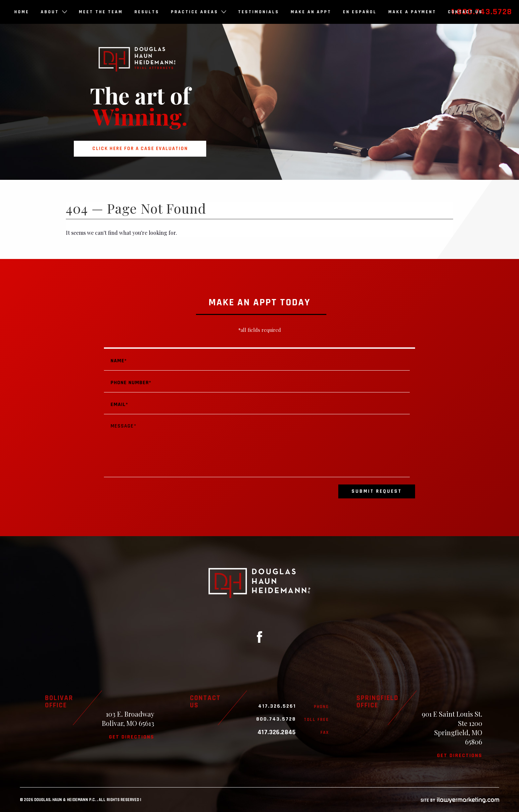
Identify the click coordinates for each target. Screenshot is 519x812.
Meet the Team (101, 12)
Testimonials (259, 12)
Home (22, 12)
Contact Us (465, 12)
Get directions (132, 737)
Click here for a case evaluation (140, 149)
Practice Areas (199, 12)
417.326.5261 (277, 706)
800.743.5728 (276, 719)
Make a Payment (412, 12)
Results (147, 12)
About (54, 12)
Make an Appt (311, 12)
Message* (257, 447)
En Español (360, 12)
